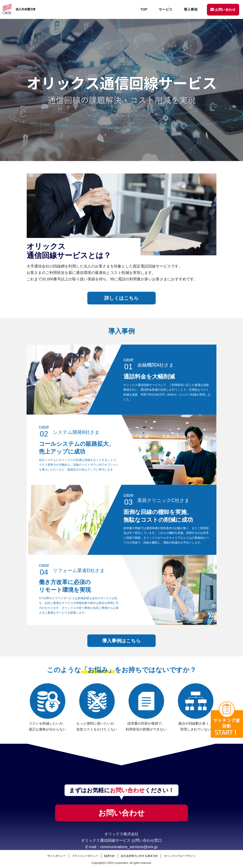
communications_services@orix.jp (129, 847)
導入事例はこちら (121, 641)
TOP (144, 9)
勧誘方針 (110, 856)
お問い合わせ (223, 10)
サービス (166, 9)
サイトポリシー (57, 856)
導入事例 (191, 9)
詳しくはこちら (122, 298)
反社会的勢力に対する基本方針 (139, 856)
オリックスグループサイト (180, 856)
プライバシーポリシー (85, 856)
